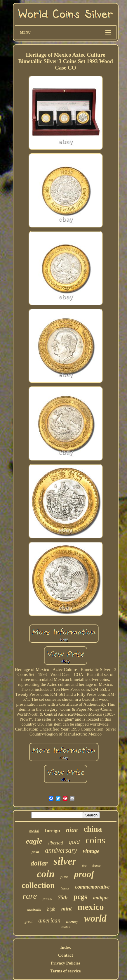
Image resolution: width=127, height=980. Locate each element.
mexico (91, 907)
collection (38, 885)
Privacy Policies (66, 963)
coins (95, 840)
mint (67, 909)
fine (84, 866)
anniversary (61, 850)
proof (84, 874)
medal (34, 831)
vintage (91, 851)
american (49, 920)
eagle (34, 841)
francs (65, 888)
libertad (56, 843)
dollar (39, 863)
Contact (66, 955)
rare (30, 896)
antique (101, 898)
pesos (47, 899)
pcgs (80, 897)
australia (34, 909)
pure (64, 877)
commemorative (92, 887)
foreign (53, 831)
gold (74, 842)
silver (65, 861)
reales (66, 927)
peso (35, 852)
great (28, 921)
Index (66, 947)
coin (46, 874)
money (72, 921)
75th (63, 898)
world (95, 918)
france (96, 865)
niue (72, 830)
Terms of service (65, 971)
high (51, 909)
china (93, 829)
